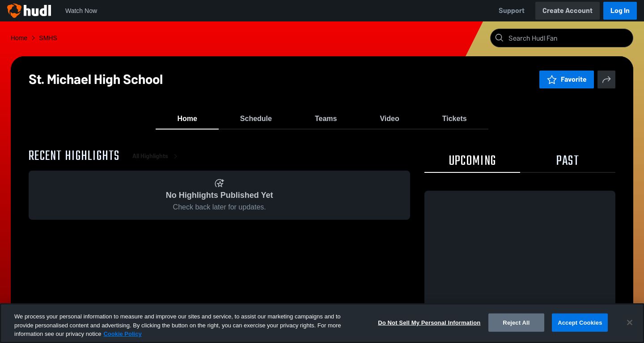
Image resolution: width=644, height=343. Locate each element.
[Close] (630, 322)
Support (512, 10)
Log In (620, 10)
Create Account (568, 10)
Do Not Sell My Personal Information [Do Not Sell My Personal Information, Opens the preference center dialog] (429, 322)
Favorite (567, 79)
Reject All (516, 322)
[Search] (569, 38)
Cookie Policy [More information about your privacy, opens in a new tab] (122, 334)
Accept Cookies (580, 322)
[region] (322, 323)
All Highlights (157, 161)
